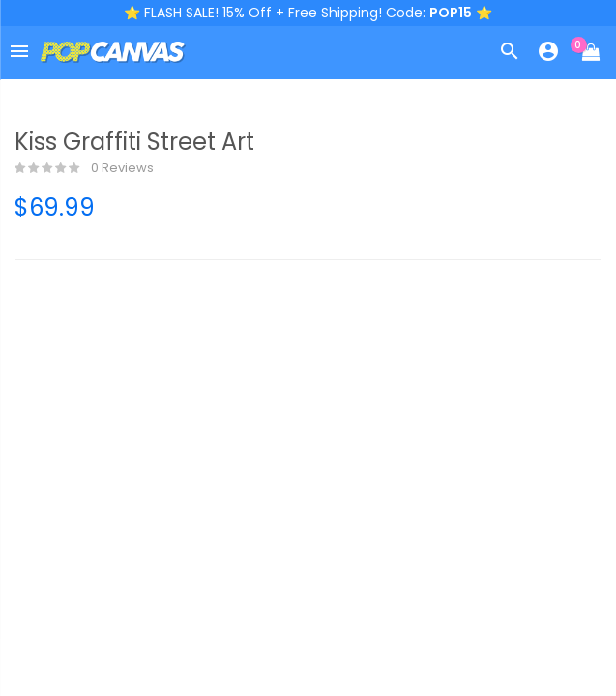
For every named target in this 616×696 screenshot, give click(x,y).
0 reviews (84, 168)
